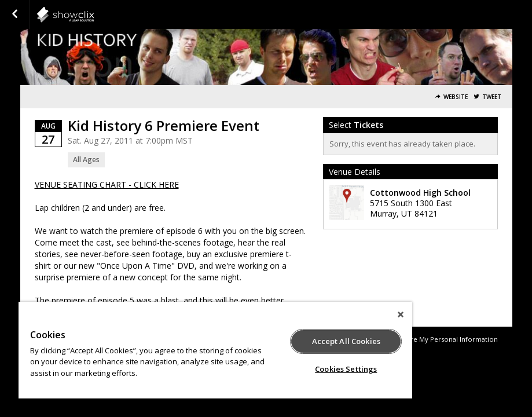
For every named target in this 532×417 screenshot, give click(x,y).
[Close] (401, 314)
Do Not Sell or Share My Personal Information (425, 339)
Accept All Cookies (346, 341)
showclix (94, 14)
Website (456, 97)
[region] (215, 350)
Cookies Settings (346, 369)
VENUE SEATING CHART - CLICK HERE (107, 184)
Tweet (492, 97)
